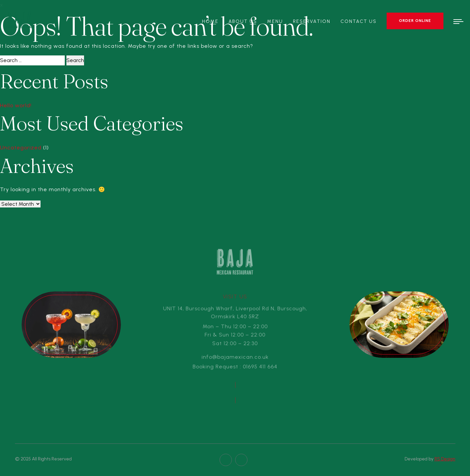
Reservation (312, 21)
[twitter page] (241, 460)
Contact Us (359, 21)
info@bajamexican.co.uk (235, 358)
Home (210, 21)
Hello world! (16, 105)
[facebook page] (226, 460)
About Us (243, 21)
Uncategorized (21, 148)
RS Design (445, 459)
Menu (275, 21)
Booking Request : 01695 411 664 (235, 368)
